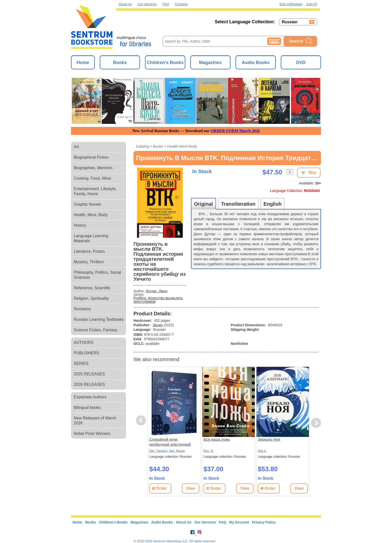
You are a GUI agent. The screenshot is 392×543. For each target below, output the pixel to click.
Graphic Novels (87, 204)
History (80, 225)
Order (161, 488)
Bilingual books (87, 408)
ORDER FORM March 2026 (235, 131)
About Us (125, 4)
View (190, 488)
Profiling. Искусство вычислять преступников (158, 300)
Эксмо (158, 325)
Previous (142, 421)
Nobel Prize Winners (92, 434)
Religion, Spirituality (91, 298)
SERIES (81, 363)
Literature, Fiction (89, 251)
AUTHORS (83, 342)
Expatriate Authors (90, 397)
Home (83, 63)
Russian (289, 22)
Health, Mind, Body (91, 215)
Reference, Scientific (92, 288)
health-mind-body (182, 146)
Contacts (181, 4)
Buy (312, 173)
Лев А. (262, 451)
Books (120, 63)
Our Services (147, 4)
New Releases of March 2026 (95, 421)
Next (316, 423)
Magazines (210, 63)
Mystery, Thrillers (89, 262)
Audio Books (256, 63)
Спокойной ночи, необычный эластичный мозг (170, 442)
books (158, 146)
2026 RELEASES (89, 384)
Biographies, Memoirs (93, 168)
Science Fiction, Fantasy (95, 330)
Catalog (142, 146)
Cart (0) (312, 4)
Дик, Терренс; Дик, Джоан (167, 451)
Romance (82, 309)
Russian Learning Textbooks (99, 319)
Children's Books (165, 63)
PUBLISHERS (86, 353)
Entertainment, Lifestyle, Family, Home (95, 191)
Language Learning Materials (91, 238)
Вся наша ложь (217, 439)
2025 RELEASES (89, 374)
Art (76, 147)
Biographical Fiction (91, 157)
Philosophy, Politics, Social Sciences (97, 275)
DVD (301, 63)
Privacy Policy (264, 522)
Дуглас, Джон (157, 291)
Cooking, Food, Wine (92, 178)
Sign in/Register (291, 4)
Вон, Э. (208, 451)
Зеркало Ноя (269, 439)
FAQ (166, 4)
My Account (239, 522)
